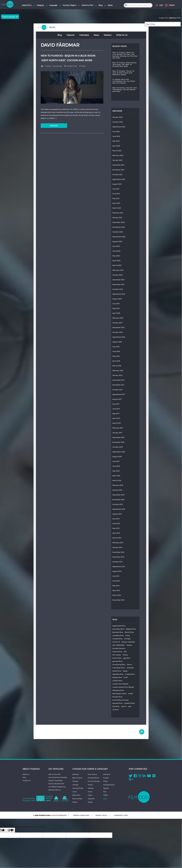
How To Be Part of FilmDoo (58, 777)
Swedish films (130, 703)
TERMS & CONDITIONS (81, 815)
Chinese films (117, 639)
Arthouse (76, 774)
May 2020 (116, 256)
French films (117, 658)
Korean (90, 802)
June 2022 (116, 136)
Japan (125, 671)
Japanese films (118, 674)
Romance (107, 774)
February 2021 (118, 213)
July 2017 (116, 404)
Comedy (127, 639)
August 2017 (117, 399)
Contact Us (26, 781)
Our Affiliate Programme (57, 787)
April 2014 (116, 590)
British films (129, 632)
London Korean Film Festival (123, 687)
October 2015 (118, 504)
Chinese (75, 781)
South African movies (120, 700)
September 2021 (119, 179)
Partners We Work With (56, 784)
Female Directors (119, 648)
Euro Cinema (92, 774)
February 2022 (118, 155)
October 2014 (117, 562)
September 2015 (119, 509)
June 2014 (116, 581)
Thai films (116, 706)
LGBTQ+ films (117, 681)
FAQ (24, 777)
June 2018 (116, 351)
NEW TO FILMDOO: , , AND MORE (68, 58)
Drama (129, 645)
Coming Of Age (78, 788)
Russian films (117, 697)
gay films (127, 658)
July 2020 (116, 246)
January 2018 (117, 375)
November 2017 (118, 385)
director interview (128, 642)
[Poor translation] (11, 830)
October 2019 (118, 289)
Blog (60, 35)
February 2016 (118, 485)
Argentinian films (119, 626)
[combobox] (140, 5)
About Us (26, 774)
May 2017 (116, 414)
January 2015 (117, 547)
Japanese (91, 799)
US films (116, 710)
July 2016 (116, 461)
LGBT (126, 677)
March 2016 (117, 480)
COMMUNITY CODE (121, 815)
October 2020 (118, 232)
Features (71, 35)
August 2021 (117, 184)
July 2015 (116, 519)
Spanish (106, 788)
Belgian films (131, 629)
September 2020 (119, 237)
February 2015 (118, 543)
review (131, 694)
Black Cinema (77, 778)
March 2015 (117, 538)
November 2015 (118, 500)
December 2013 (118, 600)
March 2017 (117, 423)
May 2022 (116, 141)
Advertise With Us (55, 790)
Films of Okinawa (94, 781)
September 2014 (119, 567)
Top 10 (124, 706)
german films (117, 661)
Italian (90, 795)
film (125, 652)
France (125, 655)
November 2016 (118, 442)
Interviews (84, 35)
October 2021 (117, 175)
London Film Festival (120, 684)
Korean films (130, 674)
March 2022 (117, 151)
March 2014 (117, 595)
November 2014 (118, 557)
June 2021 (116, 194)
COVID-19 (116, 642)
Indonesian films (119, 668)
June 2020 (116, 251)
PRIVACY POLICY (101, 815)
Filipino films (117, 652)
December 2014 (118, 552)
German (91, 788)
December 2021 (118, 165)
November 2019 (118, 284)
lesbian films (117, 677)
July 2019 (116, 304)
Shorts (105, 781)
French (90, 785)
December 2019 (118, 280)
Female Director (93, 778)
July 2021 (116, 189)
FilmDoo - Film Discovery (54, 66)
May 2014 (116, 586)
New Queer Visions (119, 694)
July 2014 (116, 576)
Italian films (117, 671)
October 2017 (117, 390)
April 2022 (116, 146)
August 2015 (117, 514)
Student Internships (55, 781)
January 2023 (117, 117)
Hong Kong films (119, 665)
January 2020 (118, 275)
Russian (106, 778)
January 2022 (117, 160)
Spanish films (117, 703)
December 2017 (118, 380)
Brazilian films (118, 632)
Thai (105, 792)
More (105, 799)
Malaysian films (118, 690)
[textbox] (140, 5)
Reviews (108, 35)
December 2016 (118, 437)
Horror (129, 665)
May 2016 (116, 471)
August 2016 (117, 457)
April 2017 (116, 418)
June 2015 (116, 524)
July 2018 (116, 347)
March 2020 (117, 265)
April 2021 (116, 203)
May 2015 (116, 528)
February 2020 (118, 270)
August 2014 (117, 571)
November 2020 (119, 227)
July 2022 (116, 132)
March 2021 (117, 208)
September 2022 (119, 127)
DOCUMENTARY (119, 645)
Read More (54, 126)
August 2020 (117, 241)
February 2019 (118, 318)
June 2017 (116, 409)
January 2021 (117, 218)
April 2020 (116, 261)
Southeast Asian (109, 785)
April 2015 (116, 533)
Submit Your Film (55, 774)
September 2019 (119, 294)
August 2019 (117, 299)
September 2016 (119, 452)
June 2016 (116, 466)
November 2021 (118, 170)
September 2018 (119, 337)
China (127, 635)
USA (130, 706)
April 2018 (116, 361)
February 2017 (118, 428)
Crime (74, 792)
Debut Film (76, 795)
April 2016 (116, 476)
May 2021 (116, 198)
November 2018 (118, 328)
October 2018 (118, 332)
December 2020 (119, 222)
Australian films (118, 629)
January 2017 (117, 433)
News (96, 35)
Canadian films (118, 635)
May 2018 (116, 356)
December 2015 (118, 495)
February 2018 (118, 371)
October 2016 (118, 447)
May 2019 (116, 308)
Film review (117, 655)
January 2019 (117, 323)
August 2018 (117, 342)
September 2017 (119, 394)
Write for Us (122, 35)
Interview (130, 668)
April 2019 (116, 313)
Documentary (77, 799)
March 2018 (117, 366)
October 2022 (118, 122)
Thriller (106, 795)
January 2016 (117, 490)
